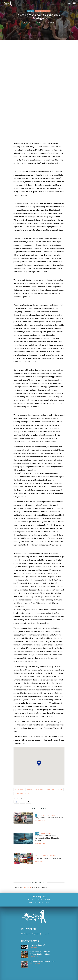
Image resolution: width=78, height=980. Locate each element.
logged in (28, 887)
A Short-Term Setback (39, 903)
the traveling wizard (55, 790)
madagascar (39, 790)
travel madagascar (22, 793)
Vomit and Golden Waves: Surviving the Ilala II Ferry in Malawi (48, 838)
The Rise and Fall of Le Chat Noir (49, 859)
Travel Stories (51, 815)
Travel (47, 11)
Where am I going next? (39, 900)
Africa (31, 11)
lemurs (29, 790)
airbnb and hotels (41, 856)
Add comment (49, 22)
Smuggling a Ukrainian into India (50, 818)
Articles (39, 11)
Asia (36, 815)
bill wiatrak (19, 790)
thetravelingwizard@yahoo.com (37, 934)
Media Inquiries (39, 897)
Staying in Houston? (37, 945)
